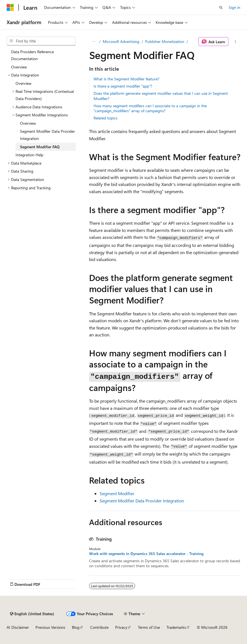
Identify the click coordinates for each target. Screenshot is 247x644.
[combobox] (41, 41)
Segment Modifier (117, 493)
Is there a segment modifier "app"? (123, 86)
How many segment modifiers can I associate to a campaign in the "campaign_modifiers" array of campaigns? (150, 108)
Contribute (99, 627)
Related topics (105, 118)
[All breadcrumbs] (94, 42)
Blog (76, 627)
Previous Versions (50, 627)
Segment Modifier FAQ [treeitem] (40, 147)
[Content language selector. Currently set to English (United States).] (32, 614)
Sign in (235, 7)
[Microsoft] (10, 7)
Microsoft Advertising (121, 41)
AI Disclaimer (18, 627)
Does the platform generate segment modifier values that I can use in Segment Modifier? (161, 96)
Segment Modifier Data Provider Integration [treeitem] (47, 135)
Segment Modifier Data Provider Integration (142, 501)
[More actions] (235, 42)
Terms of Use (149, 627)
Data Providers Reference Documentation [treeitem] (32, 55)
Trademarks (176, 627)
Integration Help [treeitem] (29, 155)
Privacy (121, 627)
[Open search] (221, 7)
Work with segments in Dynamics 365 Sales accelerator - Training (146, 554)
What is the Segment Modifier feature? (126, 79)
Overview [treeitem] (19, 67)
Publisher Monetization (165, 41)
